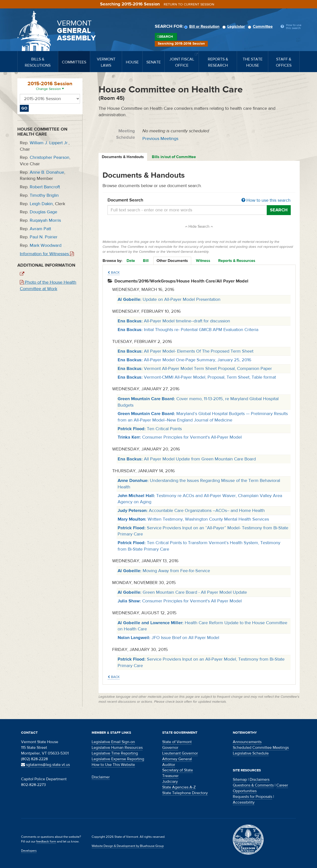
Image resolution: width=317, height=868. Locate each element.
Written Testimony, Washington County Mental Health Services (193, 519)
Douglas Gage (43, 212)
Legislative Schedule (251, 753)
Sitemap (240, 780)
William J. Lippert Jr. (49, 143)
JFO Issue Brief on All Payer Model (168, 638)
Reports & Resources (237, 261)
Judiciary (170, 782)
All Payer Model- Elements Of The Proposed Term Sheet (185, 351)
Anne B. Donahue (47, 172)
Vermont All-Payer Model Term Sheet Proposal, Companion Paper (195, 369)
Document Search (199, 200)
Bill (146, 261)
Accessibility (244, 802)
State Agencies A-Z (179, 787)
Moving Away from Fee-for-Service (164, 571)
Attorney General (177, 759)
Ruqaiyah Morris (45, 220)
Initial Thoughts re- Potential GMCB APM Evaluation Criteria (188, 330)
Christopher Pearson (50, 157)
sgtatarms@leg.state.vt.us (45, 765)
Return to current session (189, 4)
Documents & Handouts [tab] (123, 157)
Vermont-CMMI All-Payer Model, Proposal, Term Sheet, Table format (197, 377)
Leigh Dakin (41, 204)
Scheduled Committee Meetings (261, 748)
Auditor (169, 765)
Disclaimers (260, 780)
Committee (261, 27)
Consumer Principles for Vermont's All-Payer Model (180, 437)
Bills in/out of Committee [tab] (174, 157)
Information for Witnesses (47, 254)
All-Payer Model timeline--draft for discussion (174, 321)
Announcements (247, 742)
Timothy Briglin (44, 195)
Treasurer (170, 776)
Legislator (234, 27)
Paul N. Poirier (44, 237)
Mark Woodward (46, 245)
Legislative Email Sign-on (113, 742)
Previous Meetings (160, 139)
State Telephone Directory (185, 793)
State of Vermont (177, 742)
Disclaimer (101, 777)
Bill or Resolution (203, 27)
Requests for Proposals (252, 797)
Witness (203, 261)
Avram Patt (40, 229)
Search (166, 37)
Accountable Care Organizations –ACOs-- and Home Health (191, 511)
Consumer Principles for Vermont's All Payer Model (180, 601)
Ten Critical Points (150, 429)
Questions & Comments (253, 785)
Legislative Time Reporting (115, 753)
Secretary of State (178, 770)
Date (131, 261)
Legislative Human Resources (117, 748)
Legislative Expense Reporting (118, 759)
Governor (170, 748)
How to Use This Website (113, 765)
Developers (29, 851)
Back (114, 273)
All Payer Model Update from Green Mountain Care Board (187, 459)
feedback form (46, 841)
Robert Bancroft (45, 187)
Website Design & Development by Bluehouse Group (128, 846)
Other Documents (172, 261)
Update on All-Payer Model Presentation (169, 299)
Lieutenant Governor (180, 753)
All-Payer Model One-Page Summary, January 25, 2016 (185, 360)
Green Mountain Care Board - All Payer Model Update (182, 592)
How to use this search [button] (266, 200)
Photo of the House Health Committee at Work (48, 286)
